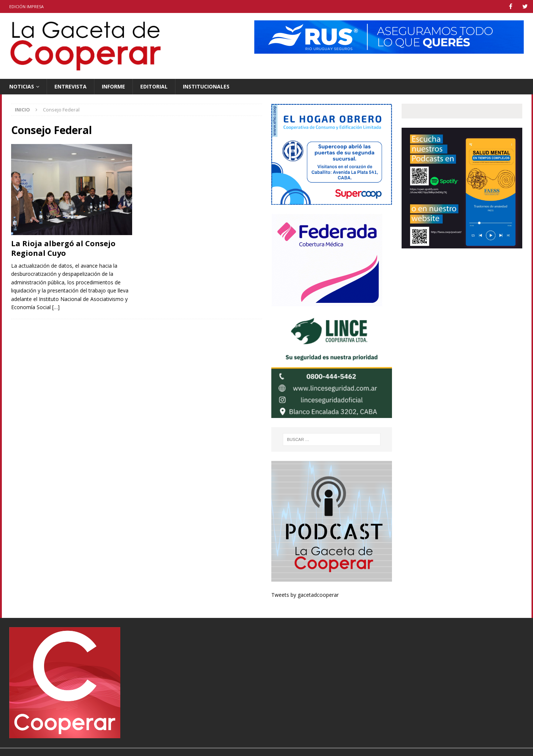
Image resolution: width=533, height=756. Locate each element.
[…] (56, 307)
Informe (113, 86)
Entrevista (71, 86)
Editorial (154, 86)
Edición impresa (26, 6)
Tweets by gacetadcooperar (305, 595)
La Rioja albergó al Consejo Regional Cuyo (63, 248)
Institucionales (206, 86)
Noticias (22, 86)
